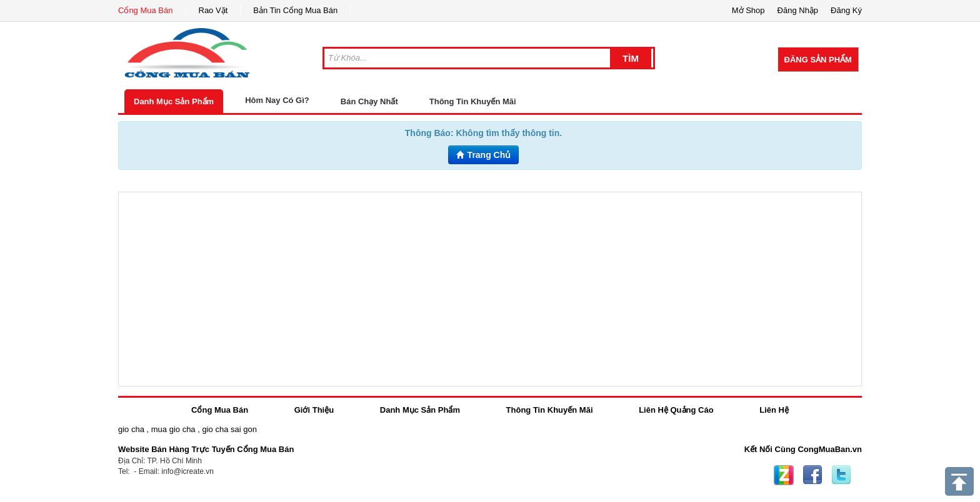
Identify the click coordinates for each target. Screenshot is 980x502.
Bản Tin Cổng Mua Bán (295, 10)
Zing (784, 475)
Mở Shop (748, 10)
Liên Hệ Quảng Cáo (676, 410)
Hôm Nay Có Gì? (277, 100)
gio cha (131, 429)
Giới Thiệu (314, 410)
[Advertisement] (490, 289)
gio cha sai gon (229, 429)
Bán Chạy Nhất (369, 101)
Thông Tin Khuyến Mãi (473, 101)
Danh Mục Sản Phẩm (174, 101)
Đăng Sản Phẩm (818, 60)
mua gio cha (173, 429)
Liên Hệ (774, 410)
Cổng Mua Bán (146, 10)
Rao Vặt (213, 10)
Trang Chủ (484, 155)
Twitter (841, 475)
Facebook (812, 475)
